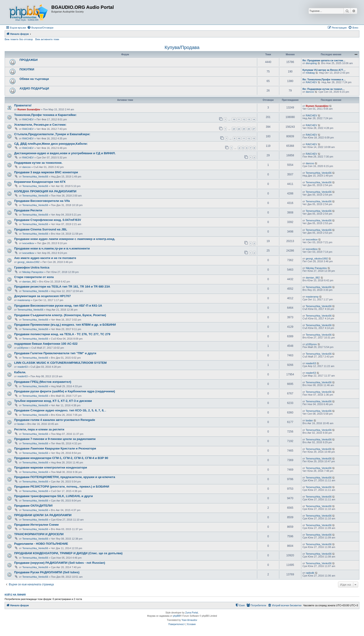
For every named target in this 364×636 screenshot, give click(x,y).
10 (234, 119)
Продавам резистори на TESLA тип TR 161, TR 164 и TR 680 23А (62, 287)
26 (249, 129)
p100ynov (23, 348)
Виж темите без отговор (19, 39)
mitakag (310, 73)
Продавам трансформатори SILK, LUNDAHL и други (54, 496)
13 (249, 119)
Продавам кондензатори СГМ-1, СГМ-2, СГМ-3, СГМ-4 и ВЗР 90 (61, 458)
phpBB (176, 616)
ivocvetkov (28, 243)
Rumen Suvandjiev (29, 109)
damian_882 (29, 282)
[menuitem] (40, 28)
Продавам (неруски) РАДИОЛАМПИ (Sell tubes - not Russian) (60, 563)
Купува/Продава (182, 47)
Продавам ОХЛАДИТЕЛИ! (33, 506)
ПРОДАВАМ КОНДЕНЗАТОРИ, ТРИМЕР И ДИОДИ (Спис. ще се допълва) (68, 553)
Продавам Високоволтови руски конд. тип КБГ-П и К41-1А (58, 306)
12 (244, 119)
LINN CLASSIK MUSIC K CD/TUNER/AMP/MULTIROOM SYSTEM (60, 363)
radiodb (310, 573)
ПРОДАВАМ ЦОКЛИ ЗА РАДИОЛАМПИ (43, 515)
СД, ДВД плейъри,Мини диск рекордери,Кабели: (51, 144)
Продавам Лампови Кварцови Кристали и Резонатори (55, 448)
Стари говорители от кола (34, 277)
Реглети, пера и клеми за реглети (39, 429)
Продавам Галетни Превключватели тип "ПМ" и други (55, 353)
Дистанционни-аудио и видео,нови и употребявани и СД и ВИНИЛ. (65, 153)
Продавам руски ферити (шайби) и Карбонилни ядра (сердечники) (65, 391)
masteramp (24, 300)
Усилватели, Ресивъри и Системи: (40, 125)
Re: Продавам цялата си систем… (324, 60)
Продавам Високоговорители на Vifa (42, 201)
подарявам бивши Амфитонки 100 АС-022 (46, 344)
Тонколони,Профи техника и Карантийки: (45, 115)
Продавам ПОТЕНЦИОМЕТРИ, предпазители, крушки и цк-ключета (65, 477)
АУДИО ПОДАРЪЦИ (34, 88)
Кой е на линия (15, 595)
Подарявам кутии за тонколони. (38, 163)
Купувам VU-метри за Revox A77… (324, 70)
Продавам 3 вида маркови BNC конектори (46, 172)
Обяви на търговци (34, 79)
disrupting (311, 63)
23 (234, 129)
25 (244, 129)
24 (239, 129)
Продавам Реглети (28, 210)
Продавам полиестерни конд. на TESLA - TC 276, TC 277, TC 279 (62, 334)
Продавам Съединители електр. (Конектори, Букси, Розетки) (60, 315)
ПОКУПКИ (27, 69)
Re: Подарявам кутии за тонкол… (324, 89)
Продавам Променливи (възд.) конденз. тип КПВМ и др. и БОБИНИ (65, 325)
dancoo (310, 92)
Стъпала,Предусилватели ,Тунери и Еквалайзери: (52, 134)
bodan (21, 424)
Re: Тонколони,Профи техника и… (324, 79)
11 (239, 119)
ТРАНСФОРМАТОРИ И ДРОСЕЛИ (39, 534)
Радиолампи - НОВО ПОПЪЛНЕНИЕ (41, 544)
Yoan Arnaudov (189, 620)
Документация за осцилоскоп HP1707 (42, 296)
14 (254, 119)
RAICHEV (311, 82)
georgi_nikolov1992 (28, 262)
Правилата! (23, 105)
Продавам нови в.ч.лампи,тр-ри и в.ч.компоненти (52, 248)
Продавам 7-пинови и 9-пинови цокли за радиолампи (55, 439)
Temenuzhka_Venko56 (35, 177)
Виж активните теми (47, 39)
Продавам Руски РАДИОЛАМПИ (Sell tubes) (47, 572)
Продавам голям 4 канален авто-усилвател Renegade (55, 420)
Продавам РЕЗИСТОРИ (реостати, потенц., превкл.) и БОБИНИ (62, 487)
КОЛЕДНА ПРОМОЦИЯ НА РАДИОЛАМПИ (45, 191)
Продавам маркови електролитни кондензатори (51, 467)
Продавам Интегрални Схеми (36, 525)
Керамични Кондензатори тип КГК (40, 182)
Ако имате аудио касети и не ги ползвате (45, 258)
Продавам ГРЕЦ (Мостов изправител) (43, 382)
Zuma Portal (192, 613)
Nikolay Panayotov (33, 272)
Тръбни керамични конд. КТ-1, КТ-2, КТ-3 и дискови (53, 401)
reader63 (23, 367)
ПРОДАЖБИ (29, 60)
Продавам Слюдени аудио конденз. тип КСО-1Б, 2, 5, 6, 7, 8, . (60, 410)
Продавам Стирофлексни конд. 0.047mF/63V (48, 220)
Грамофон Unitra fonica (32, 267)
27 (254, 129)
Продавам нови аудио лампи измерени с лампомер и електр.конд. (65, 239)
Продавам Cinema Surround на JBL (41, 229)
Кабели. (20, 372)
